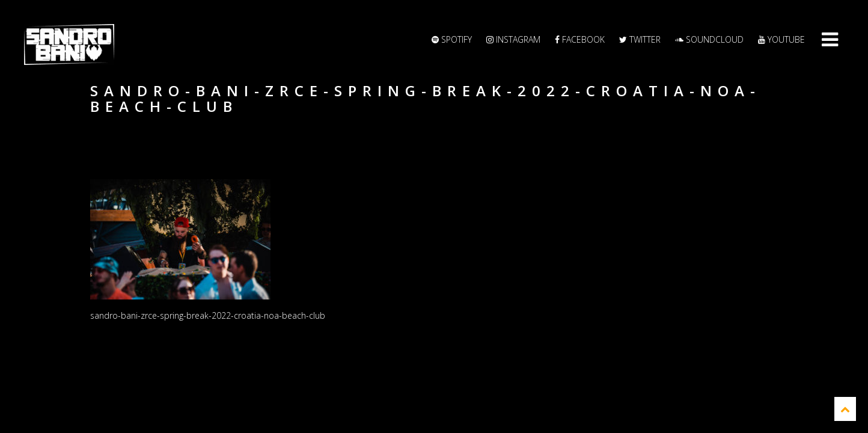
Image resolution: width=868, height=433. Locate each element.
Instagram (513, 39)
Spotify (452, 39)
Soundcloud (709, 39)
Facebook (580, 39)
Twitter (640, 39)
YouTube (781, 39)
